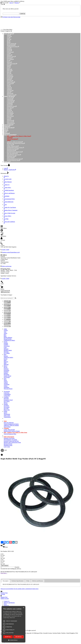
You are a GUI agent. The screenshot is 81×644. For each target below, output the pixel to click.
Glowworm (10, 52)
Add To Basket (5, 566)
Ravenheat (10, 81)
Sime (9, 85)
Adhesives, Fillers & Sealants (15, 142)
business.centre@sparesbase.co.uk (11, 252)
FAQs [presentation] (28, 581)
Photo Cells (10, 116)
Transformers (11, 123)
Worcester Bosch (12, 95)
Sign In (11, 3)
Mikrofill (10, 71)
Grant (9, 54)
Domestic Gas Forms (13, 149)
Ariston (9, 37)
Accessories (10, 98)
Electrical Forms (12, 150)
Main (9, 68)
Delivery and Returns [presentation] (38, 581)
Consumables (11, 101)
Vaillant (9, 89)
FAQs (5, 604)
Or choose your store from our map (11, 17)
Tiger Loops (10, 122)
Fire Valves (10, 108)
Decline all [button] (19, 637)
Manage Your (5, 598)
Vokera (9, 92)
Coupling (10, 103)
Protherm (10, 78)
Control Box (11, 102)
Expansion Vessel (12, 106)
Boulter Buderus (12, 44)
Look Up (23, 14)
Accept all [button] (8, 637)
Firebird (9, 49)
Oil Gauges (10, 113)
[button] (13, 640)
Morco (9, 72)
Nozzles (9, 111)
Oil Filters (10, 112)
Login (6, 168)
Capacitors (10, 99)
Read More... (4, 573)
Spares (9, 119)
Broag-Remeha (11, 45)
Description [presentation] (6, 581)
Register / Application (10, 170)
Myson (9, 74)
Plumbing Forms (12, 156)
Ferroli (9, 48)
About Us (6, 605)
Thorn (9, 86)
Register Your (4, 594)
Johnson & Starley (12, 64)
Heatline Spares (11, 56)
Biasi (9, 42)
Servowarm (10, 83)
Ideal (9, 61)
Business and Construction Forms (16, 143)
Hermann (10, 58)
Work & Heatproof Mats (14, 160)
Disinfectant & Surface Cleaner (16, 148)
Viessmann (10, 91)
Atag (9, 38)
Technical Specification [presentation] (17, 581)
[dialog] (13, 624)
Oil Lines (10, 115)
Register (17, 3)
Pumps (9, 118)
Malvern (10, 69)
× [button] (24, 608)
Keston (9, 65)
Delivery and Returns (9, 603)
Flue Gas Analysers (12, 153)
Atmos (9, 39)
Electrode (10, 105)
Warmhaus (10, 93)
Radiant (9, 79)
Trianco (9, 88)
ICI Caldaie (10, 59)
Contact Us (7, 601)
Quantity (17, 567)
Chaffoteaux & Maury (13, 47)
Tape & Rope (11, 157)
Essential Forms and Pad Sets (15, 152)
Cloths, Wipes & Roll (13, 146)
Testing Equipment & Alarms (15, 159)
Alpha (9, 35)
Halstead (10, 55)
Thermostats (11, 120)
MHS (9, 66)
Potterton (10, 75)
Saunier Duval (11, 82)
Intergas (9, 62)
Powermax (10, 76)
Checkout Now (5, 292)
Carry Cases (10, 145)
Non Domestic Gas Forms (14, 155)
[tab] (6, 581)
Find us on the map (7, 266)
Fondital (9, 51)
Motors (9, 109)
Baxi (9, 41)
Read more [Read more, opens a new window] (12, 618)
